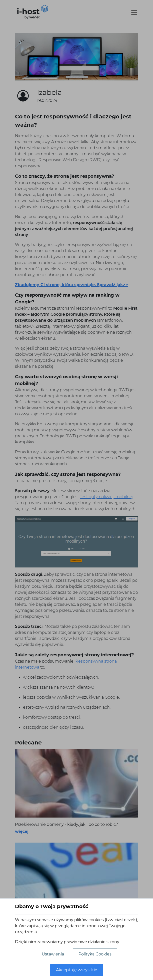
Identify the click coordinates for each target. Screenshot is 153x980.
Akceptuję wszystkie (77, 970)
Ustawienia (53, 954)
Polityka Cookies (95, 954)
